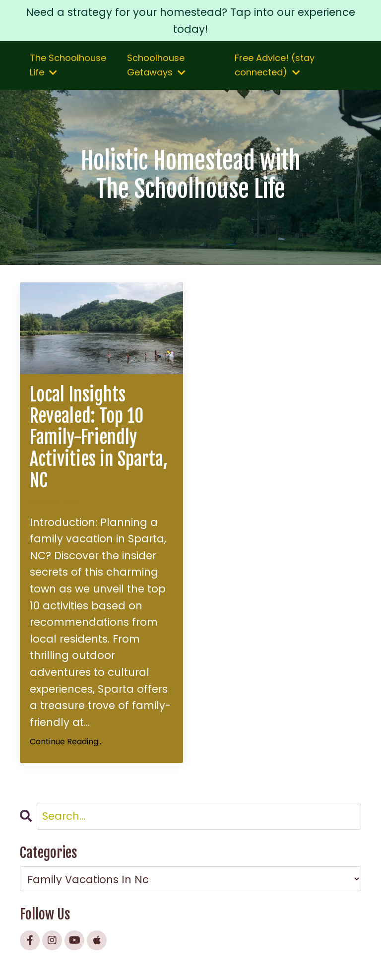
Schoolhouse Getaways (156, 65)
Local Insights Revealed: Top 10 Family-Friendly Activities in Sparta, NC (99, 438)
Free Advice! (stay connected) (275, 65)
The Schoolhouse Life (68, 65)
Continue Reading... (66, 742)
